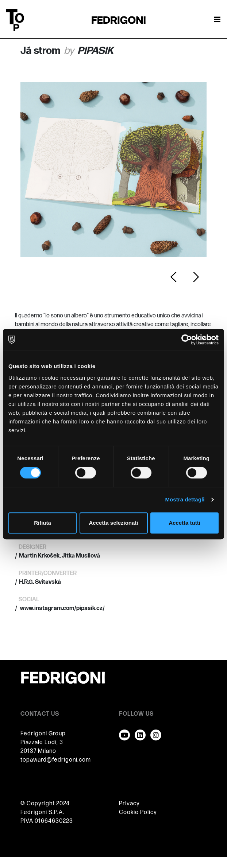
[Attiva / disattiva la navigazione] (217, 20)
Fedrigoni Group (43, 734)
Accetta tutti (184, 523)
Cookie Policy (138, 812)
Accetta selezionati (113, 523)
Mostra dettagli (185, 499)
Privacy (129, 804)
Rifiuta (43, 523)
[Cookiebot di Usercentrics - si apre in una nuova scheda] (187, 340)
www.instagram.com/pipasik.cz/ (62, 608)
